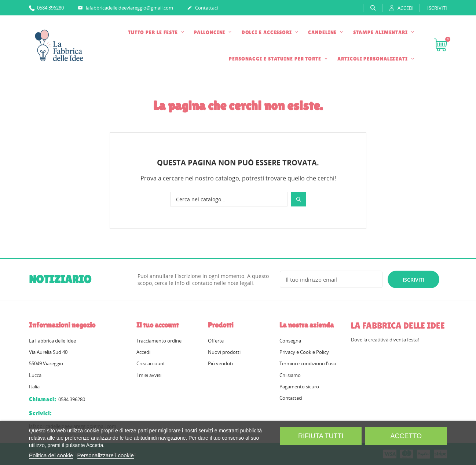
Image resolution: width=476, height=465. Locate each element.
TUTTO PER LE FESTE (154, 32)
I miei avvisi (149, 375)
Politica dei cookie (51, 455)
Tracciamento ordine (159, 341)
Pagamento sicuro (299, 387)
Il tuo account (158, 325)
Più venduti (220, 363)
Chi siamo (290, 375)
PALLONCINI (210, 32)
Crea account (151, 363)
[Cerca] (229, 199)
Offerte (216, 341)
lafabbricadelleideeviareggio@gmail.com (125, 8)
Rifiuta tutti (321, 436)
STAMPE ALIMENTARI (381, 32)
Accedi (143, 352)
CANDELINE (323, 32)
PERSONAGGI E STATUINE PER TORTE (276, 59)
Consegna (290, 341)
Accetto (406, 436)
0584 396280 (46, 8)
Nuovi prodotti (224, 352)
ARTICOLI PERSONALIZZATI (373, 59)
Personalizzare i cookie (106, 455)
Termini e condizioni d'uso (308, 363)
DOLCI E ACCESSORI (268, 32)
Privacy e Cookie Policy (304, 352)
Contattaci (202, 8)
